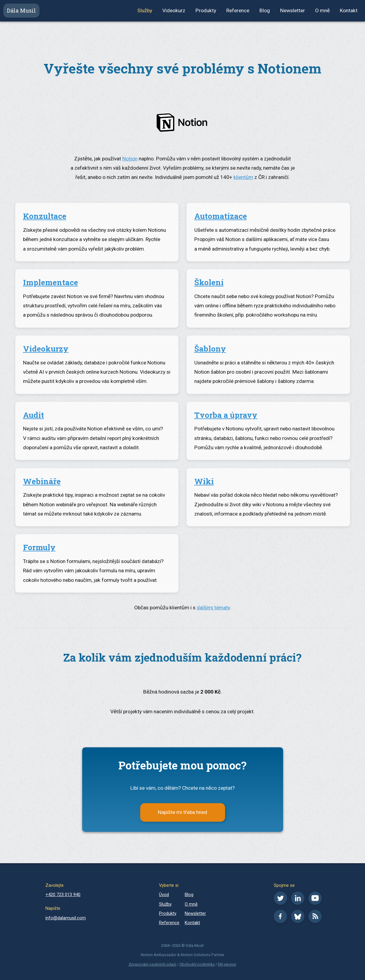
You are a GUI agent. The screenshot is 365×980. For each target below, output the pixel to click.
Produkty (206, 10)
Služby (145, 10)
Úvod (164, 895)
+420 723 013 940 (63, 895)
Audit (33, 415)
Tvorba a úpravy (226, 415)
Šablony (210, 349)
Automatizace (221, 216)
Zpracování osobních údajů (152, 964)
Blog (265, 10)
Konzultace (45, 216)
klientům (243, 177)
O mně (322, 10)
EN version (227, 964)
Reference (238, 10)
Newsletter (293, 10)
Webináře (42, 481)
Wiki (204, 481)
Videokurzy (46, 349)
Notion (130, 159)
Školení (209, 282)
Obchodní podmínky (197, 964)
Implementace (51, 282)
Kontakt (349, 10)
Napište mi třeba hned (182, 812)
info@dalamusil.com (66, 918)
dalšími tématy (213, 608)
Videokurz (174, 10)
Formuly (39, 547)
